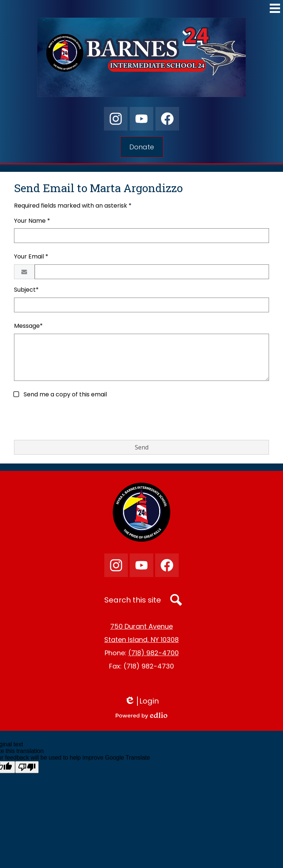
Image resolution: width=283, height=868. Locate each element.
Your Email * (31, 256)
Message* (28, 326)
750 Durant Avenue (141, 626)
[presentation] (70, 420)
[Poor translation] (27, 767)
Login (142, 701)
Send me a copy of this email (64, 394)
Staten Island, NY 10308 (141, 640)
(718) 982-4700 (153, 653)
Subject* (26, 290)
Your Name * (32, 221)
